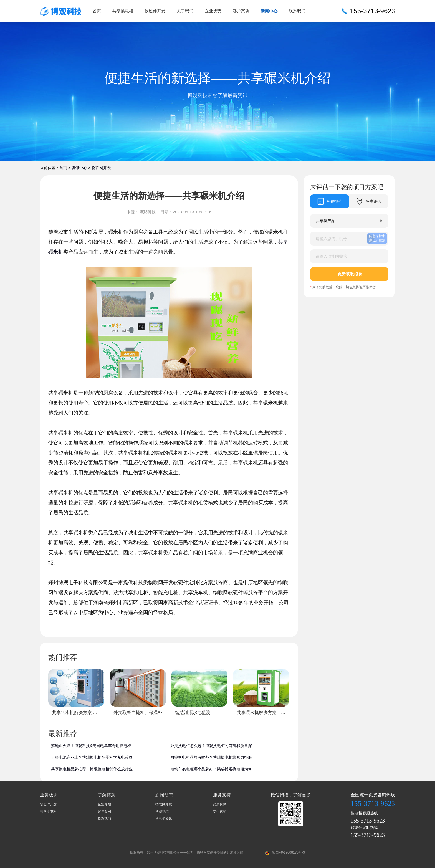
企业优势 (213, 11)
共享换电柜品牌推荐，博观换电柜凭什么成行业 (92, 769)
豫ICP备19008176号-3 (288, 852)
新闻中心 (269, 11)
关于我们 (185, 11)
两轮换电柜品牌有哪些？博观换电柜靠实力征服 (211, 757)
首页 (97, 11)
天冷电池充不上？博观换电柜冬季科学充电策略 (92, 757)
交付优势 (220, 811)
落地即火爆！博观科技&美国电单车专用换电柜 (91, 746)
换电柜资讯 (164, 819)
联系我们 (297, 11)
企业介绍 (104, 804)
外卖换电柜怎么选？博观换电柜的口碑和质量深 (211, 746)
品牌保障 (220, 804)
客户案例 (241, 11)
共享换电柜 (123, 11)
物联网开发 (101, 168)
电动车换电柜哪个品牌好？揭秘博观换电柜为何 (211, 769)
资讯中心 (79, 168)
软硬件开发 (155, 11)
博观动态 (162, 811)
